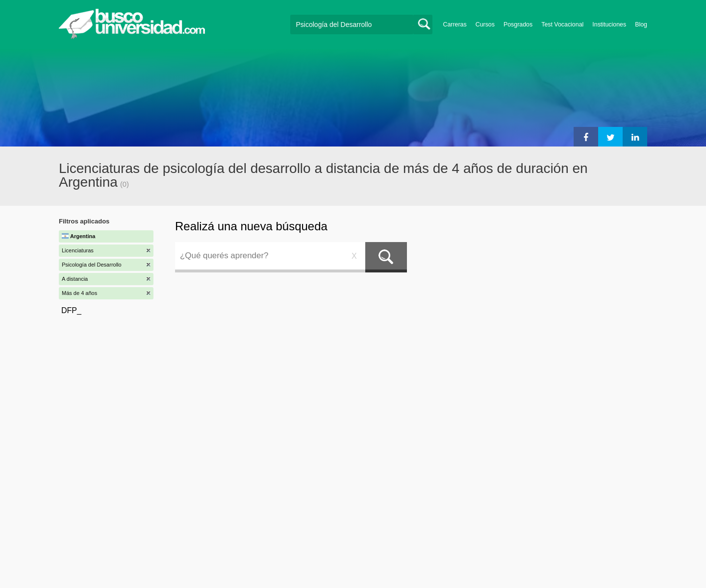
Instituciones (609, 24)
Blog (641, 24)
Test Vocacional (562, 24)
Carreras (455, 24)
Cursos (485, 24)
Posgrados (518, 24)
